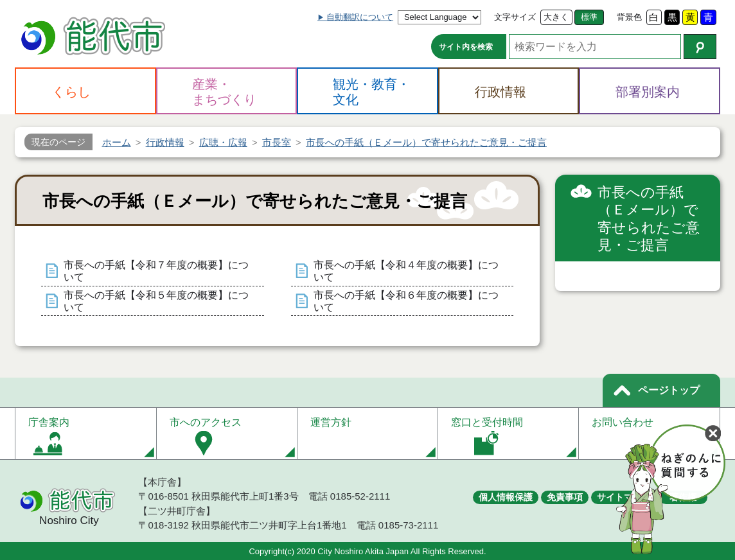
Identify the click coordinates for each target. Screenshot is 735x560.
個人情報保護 (506, 497)
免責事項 (565, 497)
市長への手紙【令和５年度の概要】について (156, 301)
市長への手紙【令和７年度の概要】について (156, 271)
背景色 (629, 17)
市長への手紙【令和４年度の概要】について (406, 271)
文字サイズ (515, 17)
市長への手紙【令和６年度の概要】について (406, 301)
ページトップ (669, 390)
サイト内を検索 (466, 47)
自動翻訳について (360, 17)
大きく (556, 17)
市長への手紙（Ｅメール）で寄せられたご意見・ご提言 (649, 219)
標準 (589, 17)
